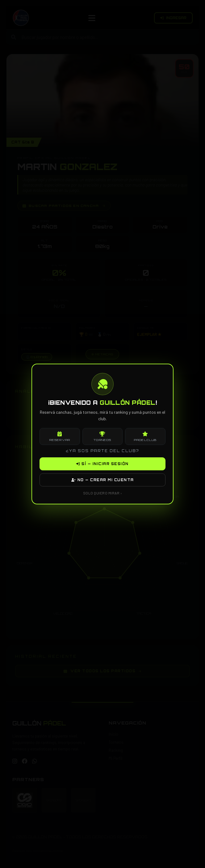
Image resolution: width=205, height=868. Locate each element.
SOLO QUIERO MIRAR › (103, 493)
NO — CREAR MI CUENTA (103, 480)
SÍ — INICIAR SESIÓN (102, 464)
